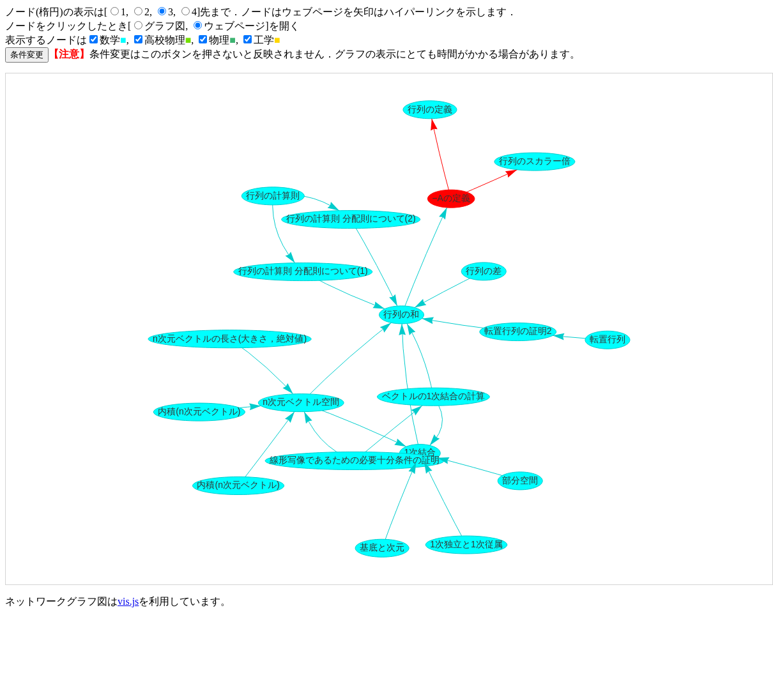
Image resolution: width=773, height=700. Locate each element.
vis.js (128, 601)
